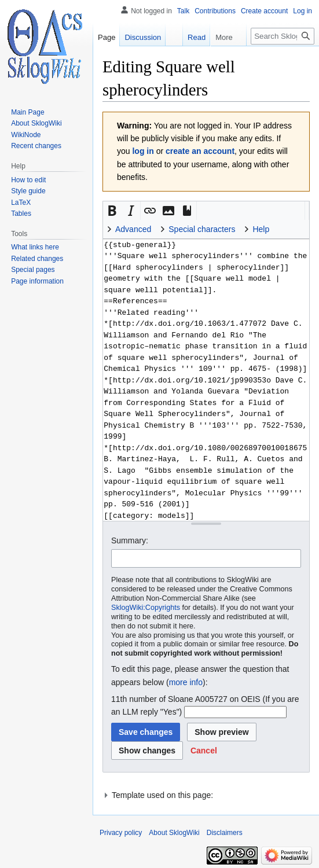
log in (143, 151)
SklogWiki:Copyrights (146, 608)
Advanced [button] (133, 229)
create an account (200, 151)
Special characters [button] (202, 229)
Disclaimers (225, 833)
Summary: (130, 540)
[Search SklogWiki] (283, 36)
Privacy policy (121, 833)
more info (186, 682)
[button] (112, 211)
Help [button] (261, 229)
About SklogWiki (174, 833)
